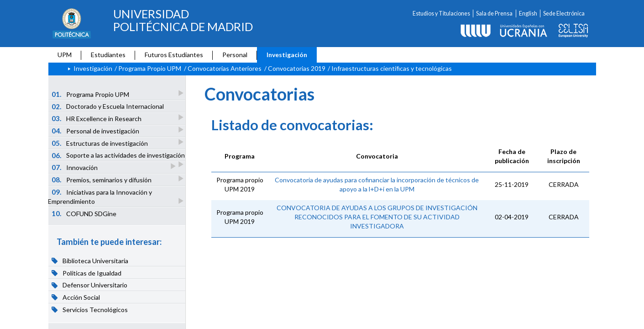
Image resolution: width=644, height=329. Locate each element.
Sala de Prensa (494, 13)
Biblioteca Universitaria (90, 260)
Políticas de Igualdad (86, 273)
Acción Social (76, 297)
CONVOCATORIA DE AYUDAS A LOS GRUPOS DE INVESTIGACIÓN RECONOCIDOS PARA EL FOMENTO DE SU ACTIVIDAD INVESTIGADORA (377, 217)
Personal (235, 55)
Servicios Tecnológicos (90, 309)
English (528, 13)
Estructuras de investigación (100, 143)
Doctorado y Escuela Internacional (108, 106)
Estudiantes (108, 55)
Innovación (75, 167)
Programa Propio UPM (150, 68)
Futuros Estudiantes (174, 55)
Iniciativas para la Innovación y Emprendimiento (100, 196)
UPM (65, 55)
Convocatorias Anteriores (225, 68)
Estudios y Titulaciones (441, 13)
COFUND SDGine (84, 213)
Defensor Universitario (89, 285)
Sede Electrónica (564, 13)
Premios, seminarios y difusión (102, 179)
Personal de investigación (96, 130)
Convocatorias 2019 (297, 68)
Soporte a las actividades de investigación (118, 156)
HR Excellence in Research (97, 118)
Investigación (287, 55)
